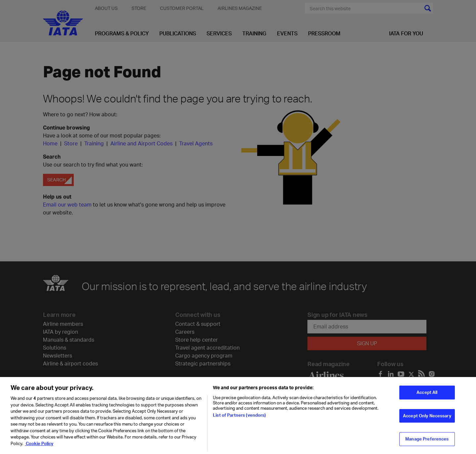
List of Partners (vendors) (239, 418)
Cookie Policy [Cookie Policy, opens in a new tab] (39, 446)
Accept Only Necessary (427, 419)
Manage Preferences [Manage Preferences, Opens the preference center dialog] (427, 442)
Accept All (427, 395)
